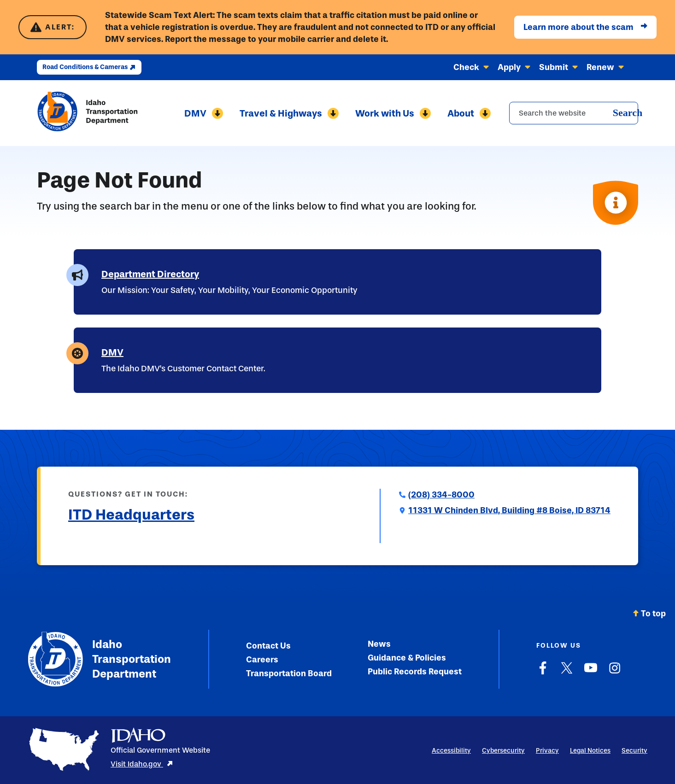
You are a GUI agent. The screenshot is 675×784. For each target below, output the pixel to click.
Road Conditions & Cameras (89, 67)
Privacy (547, 751)
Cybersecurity (503, 751)
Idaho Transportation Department (99, 659)
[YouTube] (591, 673)
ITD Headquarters (131, 515)
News (379, 644)
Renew (605, 67)
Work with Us (393, 113)
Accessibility (451, 751)
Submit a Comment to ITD (117, 537)
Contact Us (268, 646)
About (469, 113)
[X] (567, 673)
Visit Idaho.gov (142, 764)
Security (634, 751)
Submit (559, 67)
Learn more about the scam (585, 27)
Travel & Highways (289, 113)
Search (628, 113)
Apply (514, 67)
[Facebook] (543, 673)
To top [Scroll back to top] (649, 614)
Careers (262, 660)
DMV (204, 113)
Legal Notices (590, 751)
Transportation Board (289, 673)
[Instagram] (615, 673)
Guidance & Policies (407, 658)
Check (471, 67)
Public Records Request (415, 672)
